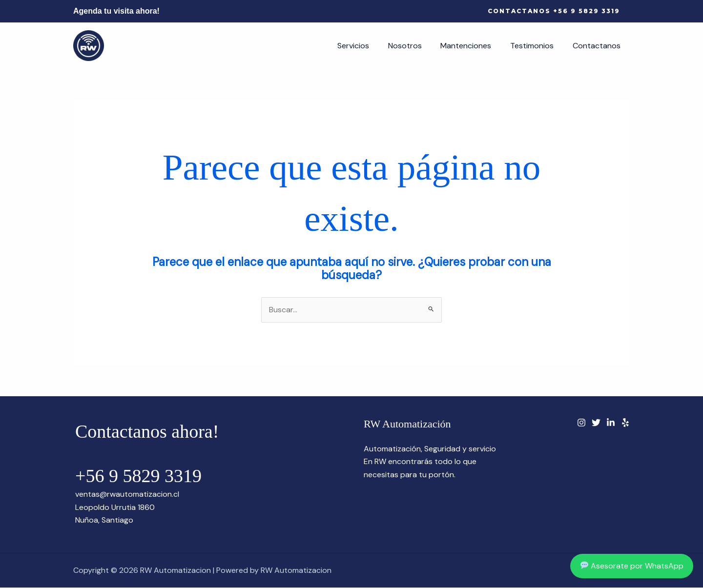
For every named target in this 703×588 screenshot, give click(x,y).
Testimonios (537, 46)
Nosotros (416, 46)
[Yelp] (625, 423)
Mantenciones (474, 46)
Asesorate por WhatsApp (632, 566)
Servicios (368, 46)
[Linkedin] (611, 423)
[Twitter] (596, 423)
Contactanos (598, 46)
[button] (554, 11)
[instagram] (581, 423)
